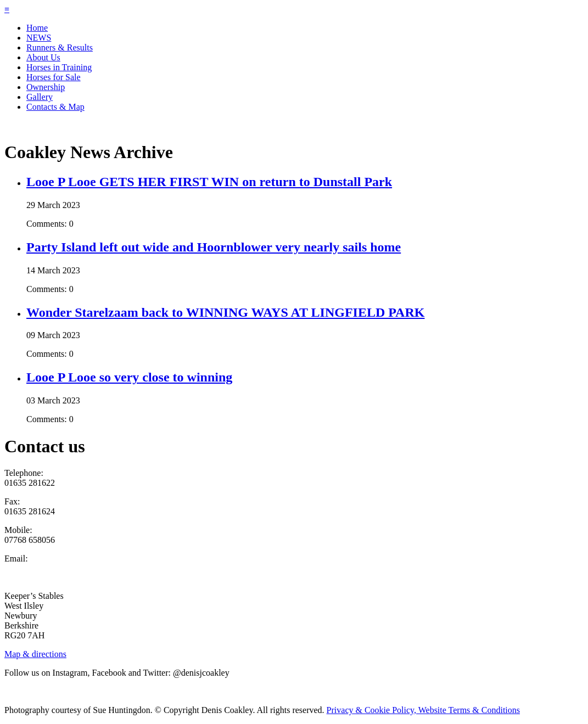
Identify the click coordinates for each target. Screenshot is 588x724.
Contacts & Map (55, 107)
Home (37, 28)
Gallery (40, 97)
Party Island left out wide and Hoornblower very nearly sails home (214, 247)
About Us (43, 57)
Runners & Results (60, 47)
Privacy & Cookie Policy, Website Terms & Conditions (423, 710)
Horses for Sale (54, 77)
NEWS (39, 38)
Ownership (46, 87)
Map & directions (35, 654)
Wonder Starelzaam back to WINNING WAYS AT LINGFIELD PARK (225, 312)
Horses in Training (59, 67)
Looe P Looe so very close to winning (129, 377)
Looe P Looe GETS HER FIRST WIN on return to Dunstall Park (209, 182)
